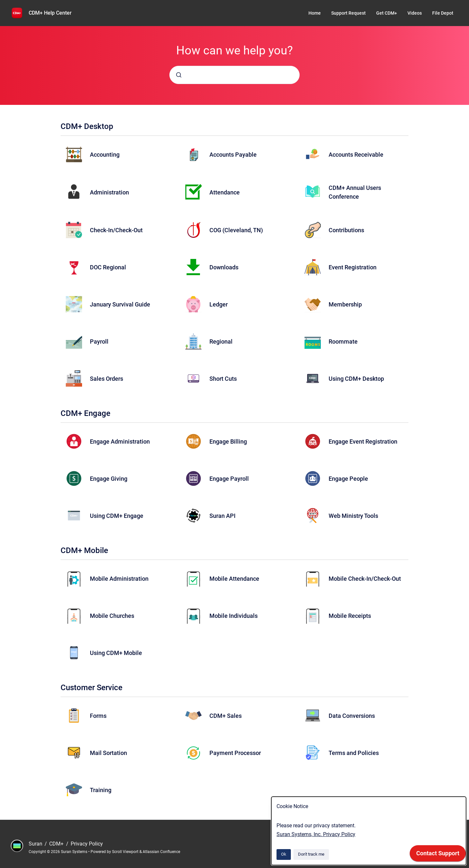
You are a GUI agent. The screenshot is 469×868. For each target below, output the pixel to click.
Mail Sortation (108, 753)
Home (315, 13)
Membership (345, 304)
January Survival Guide (120, 304)
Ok (284, 854)
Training (101, 790)
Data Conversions (352, 716)
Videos (415, 13)
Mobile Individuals (234, 616)
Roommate (343, 342)
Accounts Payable (233, 155)
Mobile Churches (112, 616)
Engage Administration (120, 441)
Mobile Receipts (350, 616)
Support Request (348, 13)
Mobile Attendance (234, 579)
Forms (98, 716)
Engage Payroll (229, 479)
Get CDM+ (387, 13)
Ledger (219, 304)
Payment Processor (235, 753)
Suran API (222, 516)
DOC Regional (108, 267)
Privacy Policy (87, 844)
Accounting (105, 155)
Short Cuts (223, 379)
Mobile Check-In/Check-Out (365, 579)
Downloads (224, 267)
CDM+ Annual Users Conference (355, 192)
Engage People (348, 479)
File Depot (443, 13)
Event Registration (353, 267)
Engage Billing (228, 441)
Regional (221, 342)
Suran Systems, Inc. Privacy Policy (316, 834)
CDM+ (57, 844)
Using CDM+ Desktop (356, 379)
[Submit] (179, 75)
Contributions (346, 230)
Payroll (99, 342)
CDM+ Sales (226, 716)
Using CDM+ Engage (117, 516)
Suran (36, 844)
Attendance (225, 192)
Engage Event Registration (363, 441)
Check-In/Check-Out (116, 230)
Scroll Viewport (126, 852)
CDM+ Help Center (50, 13)
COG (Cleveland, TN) (236, 230)
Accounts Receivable (356, 155)
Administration (109, 192)
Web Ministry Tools (353, 516)
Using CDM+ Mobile (116, 653)
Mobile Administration (119, 579)
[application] (438, 855)
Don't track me (311, 854)
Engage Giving (109, 479)
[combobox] (234, 75)
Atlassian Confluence (161, 852)
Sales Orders (107, 379)
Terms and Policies (354, 753)
